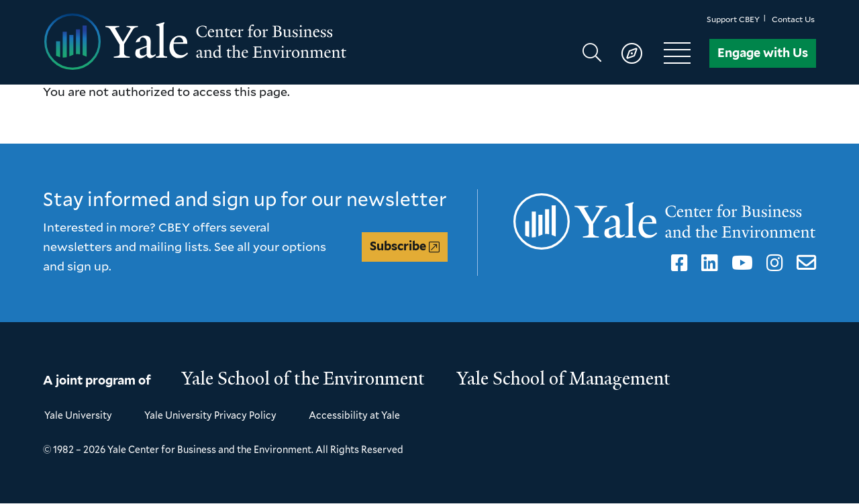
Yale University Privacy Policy (210, 415)
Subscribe (398, 246)
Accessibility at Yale (354, 415)
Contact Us (793, 19)
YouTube (740, 263)
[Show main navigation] (643, 53)
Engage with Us (763, 53)
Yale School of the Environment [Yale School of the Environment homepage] (303, 379)
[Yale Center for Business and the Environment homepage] (236, 42)
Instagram (772, 263)
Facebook (677, 263)
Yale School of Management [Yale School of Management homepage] (564, 379)
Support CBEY (733, 19)
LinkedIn (707, 263)
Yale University (78, 415)
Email (804, 263)
